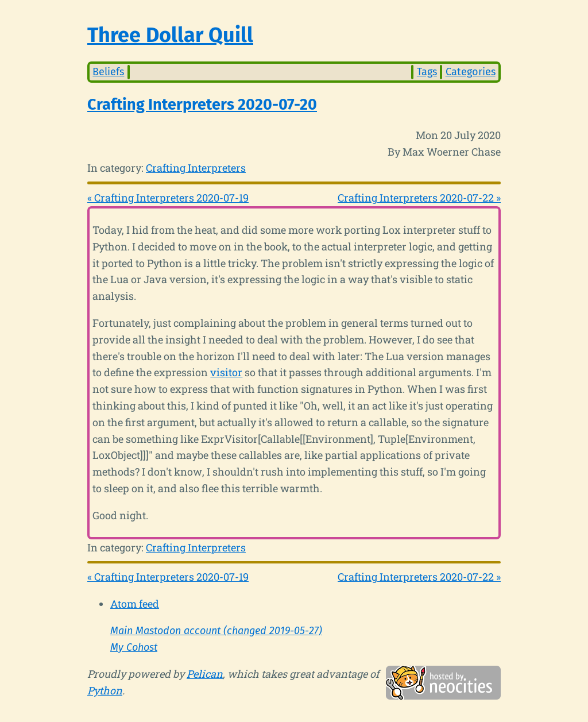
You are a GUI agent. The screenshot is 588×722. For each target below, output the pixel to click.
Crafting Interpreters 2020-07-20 (202, 105)
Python (105, 690)
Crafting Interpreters (196, 168)
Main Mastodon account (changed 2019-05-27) (216, 631)
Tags (427, 72)
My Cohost (134, 647)
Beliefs (108, 72)
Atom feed (135, 604)
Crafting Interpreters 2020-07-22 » (419, 198)
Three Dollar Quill (170, 35)
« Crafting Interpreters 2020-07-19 (168, 198)
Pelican (205, 674)
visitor (226, 372)
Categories (471, 72)
